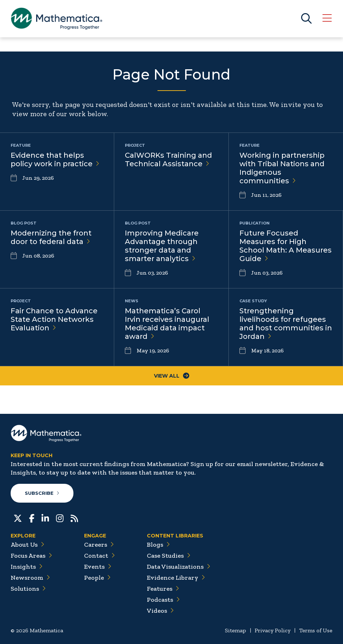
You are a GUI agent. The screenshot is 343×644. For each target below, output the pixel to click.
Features (163, 589)
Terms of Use (316, 630)
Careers (99, 545)
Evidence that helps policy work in (55, 159)
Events (98, 567)
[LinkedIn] (45, 518)
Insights (27, 567)
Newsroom (30, 578)
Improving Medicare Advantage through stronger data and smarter (162, 246)
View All (172, 376)
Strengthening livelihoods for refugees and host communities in (286, 324)
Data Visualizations (179, 567)
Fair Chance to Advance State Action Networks (54, 319)
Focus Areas (31, 556)
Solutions (28, 589)
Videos (160, 611)
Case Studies (169, 556)
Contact (99, 556)
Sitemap (236, 630)
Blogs (158, 545)
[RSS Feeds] (74, 518)
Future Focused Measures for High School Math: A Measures (286, 246)
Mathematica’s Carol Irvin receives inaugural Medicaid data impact (167, 324)
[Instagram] (60, 518)
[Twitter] (18, 518)
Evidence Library (176, 578)
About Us (27, 545)
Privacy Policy (273, 630)
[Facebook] (32, 518)
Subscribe (42, 493)
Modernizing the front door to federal (51, 237)
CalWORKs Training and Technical (168, 159)
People (97, 578)
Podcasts (163, 600)
